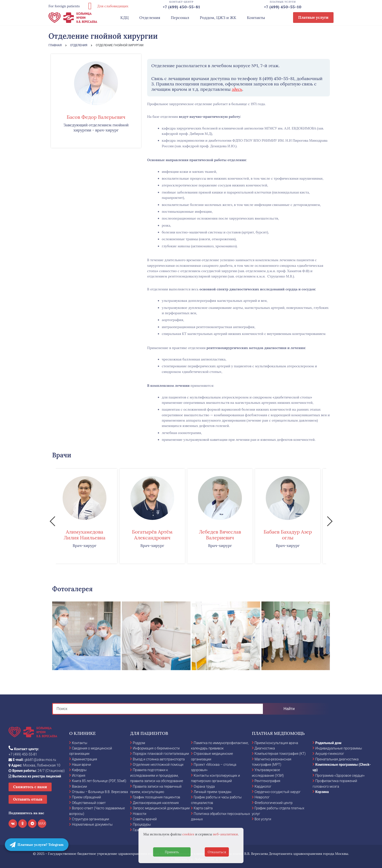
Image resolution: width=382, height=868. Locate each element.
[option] (90, 516)
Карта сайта (203, 808)
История (79, 776)
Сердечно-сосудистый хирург (278, 792)
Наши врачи (81, 765)
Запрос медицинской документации (161, 808)
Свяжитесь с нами (30, 787)
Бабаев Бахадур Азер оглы (293, 535)
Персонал (180, 18)
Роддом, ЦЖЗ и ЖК (218, 18)
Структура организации (90, 819)
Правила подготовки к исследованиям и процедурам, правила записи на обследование (157, 775)
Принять (172, 852)
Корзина (322, 792)
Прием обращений (86, 797)
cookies (188, 834)
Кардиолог (263, 786)
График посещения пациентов (156, 797)
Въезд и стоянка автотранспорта (159, 759)
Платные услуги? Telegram (37, 845)
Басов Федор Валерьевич (96, 117)
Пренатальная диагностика (337, 759)
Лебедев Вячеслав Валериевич (225, 535)
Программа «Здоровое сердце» (340, 776)
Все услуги (263, 819)
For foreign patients (64, 6)
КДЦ (124, 18)
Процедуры (142, 824)
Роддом (139, 743)
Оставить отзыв (28, 799)
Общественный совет (89, 803)
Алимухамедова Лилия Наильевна (90, 535)
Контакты (256, 18)
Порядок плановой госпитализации (161, 754)
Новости (139, 814)
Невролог (262, 797)
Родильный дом (328, 743)
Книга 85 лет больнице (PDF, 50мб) (99, 781)
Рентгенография (267, 781)
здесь (237, 89)
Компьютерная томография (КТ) (280, 754)
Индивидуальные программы (339, 748)
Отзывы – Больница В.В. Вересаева (100, 792)
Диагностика (265, 748)
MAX (42, 823)
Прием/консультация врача (276, 743)
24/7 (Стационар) (37, 771)
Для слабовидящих (106, 6)
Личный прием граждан (213, 792)
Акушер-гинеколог (330, 754)
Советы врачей (145, 819)
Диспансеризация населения (156, 803)
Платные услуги (313, 17)
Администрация (84, 759)
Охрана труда (204, 786)
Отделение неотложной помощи (158, 765)
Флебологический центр (274, 803)
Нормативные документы (92, 824)
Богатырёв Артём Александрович (157, 535)
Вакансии (79, 786)
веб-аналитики (226, 834)
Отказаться (217, 852)
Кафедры (79, 770)
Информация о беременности (156, 748)
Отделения (150, 18)
